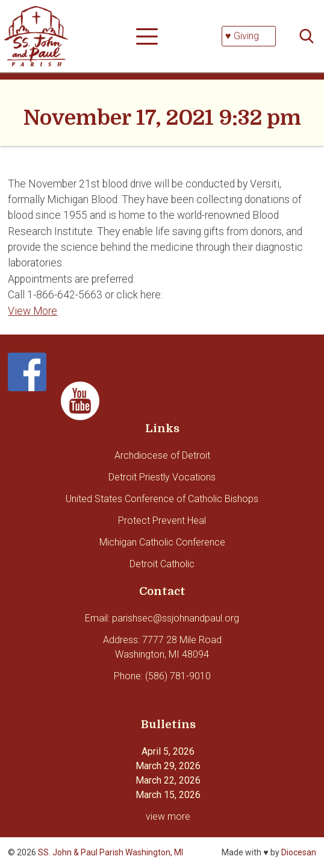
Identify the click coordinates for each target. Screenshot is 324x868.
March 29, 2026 (168, 766)
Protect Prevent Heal (162, 520)
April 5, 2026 (168, 751)
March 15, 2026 (168, 795)
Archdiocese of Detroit (162, 455)
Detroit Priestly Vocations (162, 477)
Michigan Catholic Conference (162, 542)
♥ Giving (242, 36)
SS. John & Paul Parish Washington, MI (111, 852)
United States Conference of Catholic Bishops (162, 499)
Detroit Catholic (162, 564)
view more (168, 816)
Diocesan (299, 852)
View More (33, 311)
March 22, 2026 (168, 780)
